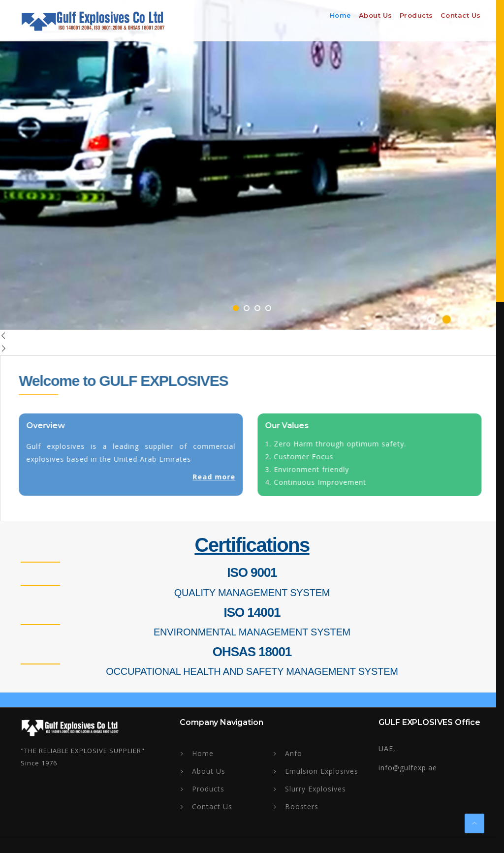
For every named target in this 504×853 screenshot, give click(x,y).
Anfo (294, 753)
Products (416, 15)
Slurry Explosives (315, 789)
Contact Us (461, 15)
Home (341, 15)
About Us (209, 771)
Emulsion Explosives (322, 771)
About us (376, 15)
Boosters (302, 806)
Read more (211, 477)
